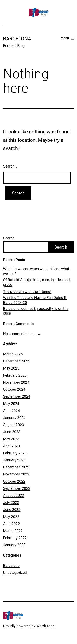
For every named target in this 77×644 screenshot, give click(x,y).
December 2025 (16, 361)
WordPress (45, 626)
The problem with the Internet (27, 291)
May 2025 (11, 368)
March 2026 (13, 354)
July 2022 (11, 502)
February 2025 (15, 375)
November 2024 (16, 382)
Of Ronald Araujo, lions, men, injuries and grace (36, 282)
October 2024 (14, 389)
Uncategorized (15, 573)
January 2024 (14, 418)
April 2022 (11, 524)
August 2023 (14, 425)
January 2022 (14, 545)
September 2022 (17, 488)
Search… (10, 166)
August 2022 (14, 495)
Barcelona (17, 39)
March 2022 (13, 531)
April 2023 (11, 446)
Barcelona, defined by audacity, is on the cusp (36, 311)
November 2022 (16, 474)
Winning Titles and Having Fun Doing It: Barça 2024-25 (35, 300)
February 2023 (15, 453)
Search (9, 238)
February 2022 (15, 538)
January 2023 (14, 460)
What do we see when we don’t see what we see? (36, 271)
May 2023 (11, 439)
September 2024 (17, 396)
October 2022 (14, 481)
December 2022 (16, 467)
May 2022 (11, 517)
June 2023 (12, 432)
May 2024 (11, 404)
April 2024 (11, 411)
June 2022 (12, 509)
